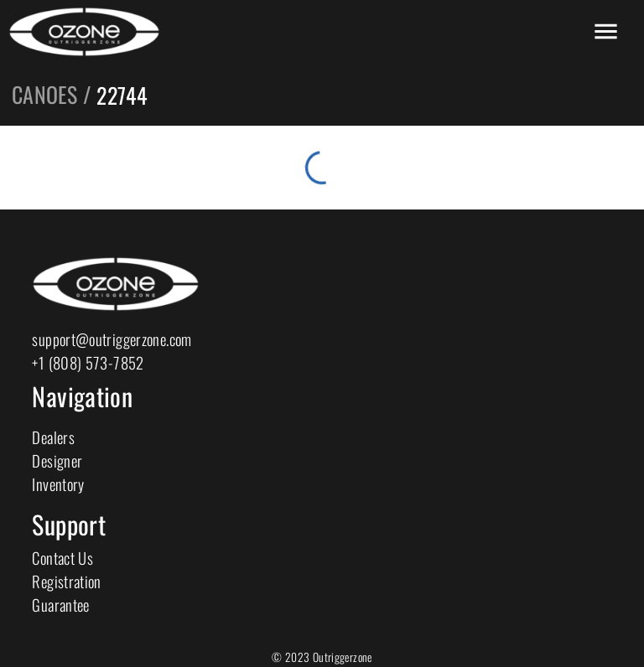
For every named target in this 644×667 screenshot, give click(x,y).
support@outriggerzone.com (112, 339)
